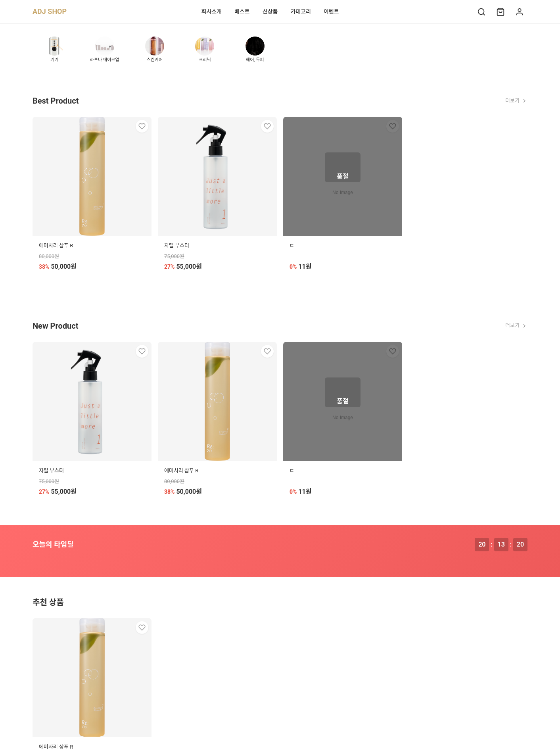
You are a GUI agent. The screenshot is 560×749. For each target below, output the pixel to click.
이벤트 (331, 12)
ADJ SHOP (50, 11)
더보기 (516, 101)
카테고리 (301, 12)
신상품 (270, 12)
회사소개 (212, 12)
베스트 (242, 12)
